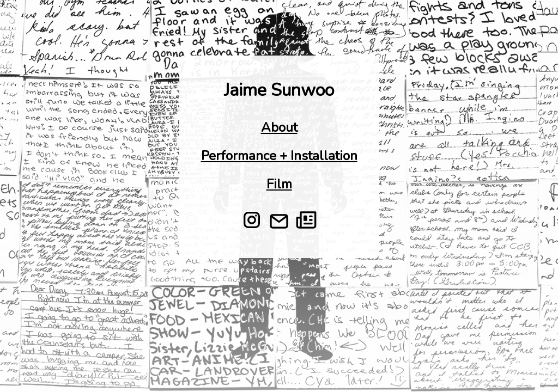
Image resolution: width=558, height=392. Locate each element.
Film (279, 184)
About (279, 127)
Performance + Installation (279, 156)
